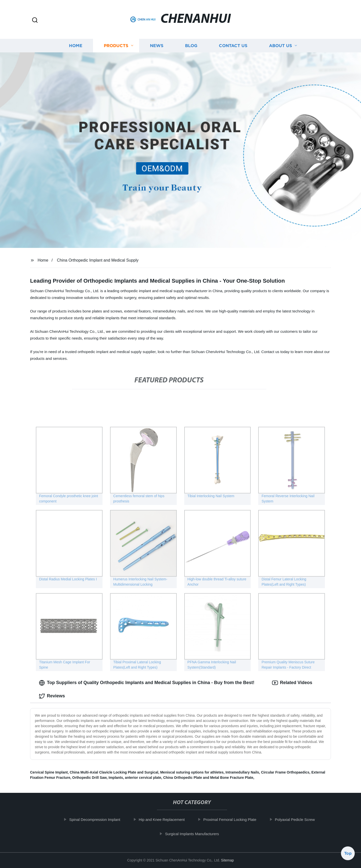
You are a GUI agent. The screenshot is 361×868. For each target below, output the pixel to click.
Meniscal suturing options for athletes (192, 772)
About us (281, 46)
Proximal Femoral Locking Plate (235, 820)
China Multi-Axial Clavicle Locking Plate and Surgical (114, 772)
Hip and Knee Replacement (167, 820)
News (157, 46)
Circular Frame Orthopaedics (285, 772)
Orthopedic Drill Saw (89, 778)
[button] (35, 20)
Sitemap (227, 860)
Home (76, 46)
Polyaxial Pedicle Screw (300, 820)
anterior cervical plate (143, 778)
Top (348, 855)
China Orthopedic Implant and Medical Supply (98, 260)
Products (116, 46)
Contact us (233, 46)
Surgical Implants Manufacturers (198, 834)
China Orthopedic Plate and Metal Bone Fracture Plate (208, 778)
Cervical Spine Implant (49, 772)
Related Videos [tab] (292, 683)
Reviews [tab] (52, 696)
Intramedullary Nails (242, 772)
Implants (116, 778)
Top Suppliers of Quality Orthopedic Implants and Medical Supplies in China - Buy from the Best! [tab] (147, 683)
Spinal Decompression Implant (100, 820)
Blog (191, 46)
